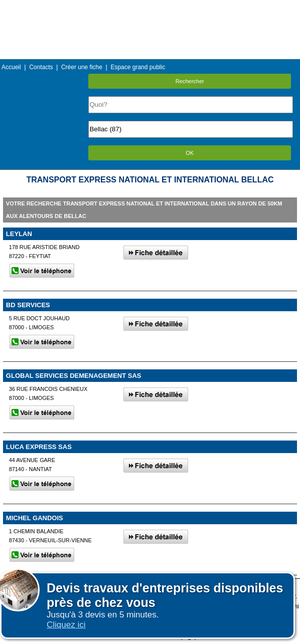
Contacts (41, 67)
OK (190, 153)
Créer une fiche (82, 67)
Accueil (11, 67)
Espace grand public (138, 67)
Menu (150, 7)
